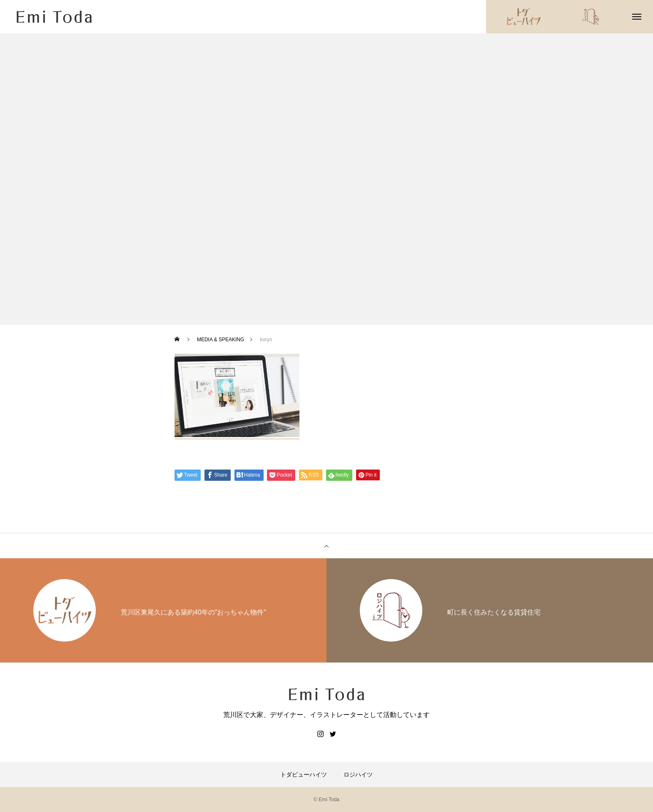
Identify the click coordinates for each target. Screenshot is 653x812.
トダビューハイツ (304, 775)
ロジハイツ (358, 775)
